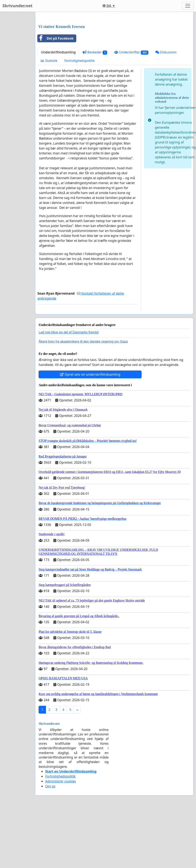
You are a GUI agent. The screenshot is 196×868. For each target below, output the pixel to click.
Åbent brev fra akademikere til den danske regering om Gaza (83, 399)
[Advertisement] (113, 47)
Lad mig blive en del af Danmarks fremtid (69, 390)
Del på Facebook (55, 96)
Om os (50, 844)
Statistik (49, 118)
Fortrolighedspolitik (79, 118)
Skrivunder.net (17, 6)
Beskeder (95, 110)
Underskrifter (131, 110)
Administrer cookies (60, 839)
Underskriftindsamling (58, 110)
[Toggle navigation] (188, 6)
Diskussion (166, 110)
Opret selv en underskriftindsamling (90, 432)
